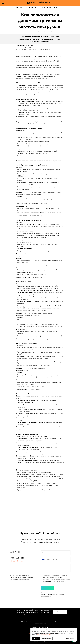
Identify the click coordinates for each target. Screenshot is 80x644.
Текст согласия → (62, 581)
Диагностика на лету (35, 622)
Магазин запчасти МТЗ (40, 623)
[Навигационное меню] (3, 3)
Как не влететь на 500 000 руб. (19, 622)
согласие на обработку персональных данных (55, 576)
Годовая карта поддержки (62, 622)
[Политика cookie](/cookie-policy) (44, 635)
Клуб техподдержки (48, 622)
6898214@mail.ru (17, 561)
